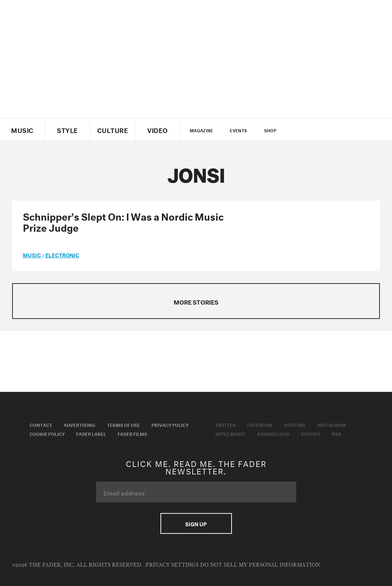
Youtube (295, 424)
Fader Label (91, 433)
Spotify (311, 433)
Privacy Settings (172, 565)
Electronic (62, 255)
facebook (309, 130)
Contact (41, 424)
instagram (334, 130)
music (32, 255)
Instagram (332, 424)
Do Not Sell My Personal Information (260, 565)
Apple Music (230, 433)
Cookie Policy (47, 433)
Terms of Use (123, 424)
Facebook (260, 424)
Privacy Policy (170, 424)
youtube (321, 130)
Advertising (80, 424)
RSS (336, 433)
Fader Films (132, 433)
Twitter (297, 130)
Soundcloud (273, 433)
